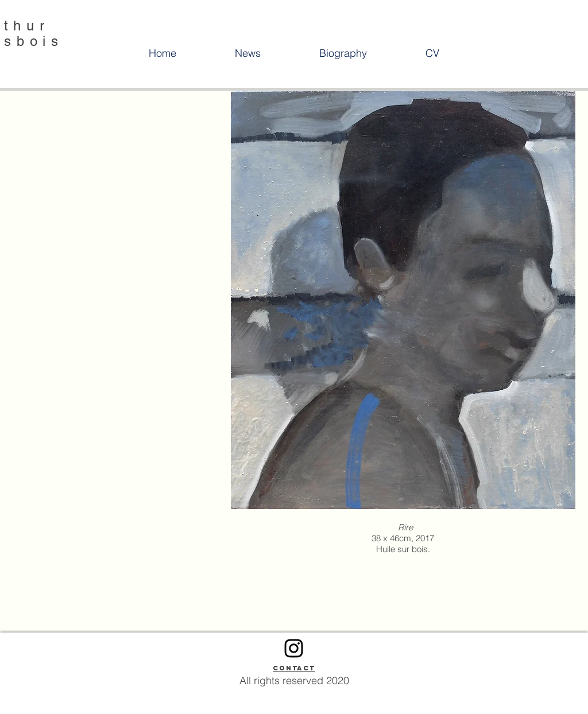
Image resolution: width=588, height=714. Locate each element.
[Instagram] (294, 648)
